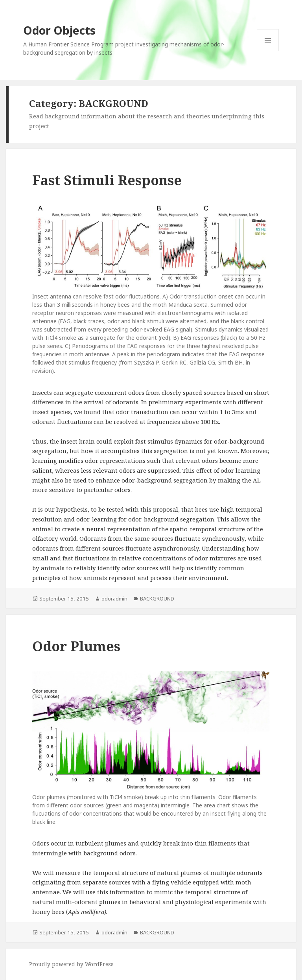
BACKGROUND (157, 599)
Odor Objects (59, 30)
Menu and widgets (268, 51)
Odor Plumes (76, 646)
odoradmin (114, 599)
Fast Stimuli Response (107, 180)
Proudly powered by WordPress (71, 964)
